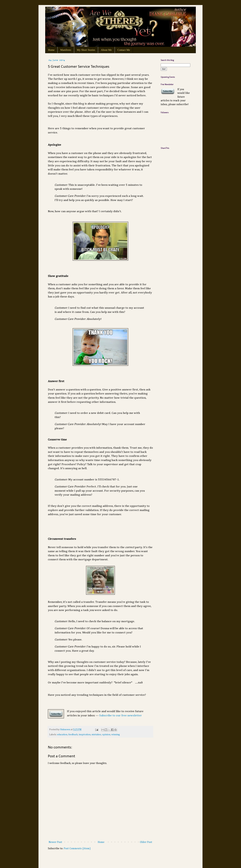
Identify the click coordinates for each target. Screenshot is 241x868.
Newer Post (55, 842)
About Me (106, 50)
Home (51, 50)
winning (116, 735)
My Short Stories (86, 50)
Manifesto (66, 50)
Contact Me (124, 50)
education (62, 735)
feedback (73, 735)
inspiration (85, 735)
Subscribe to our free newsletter (120, 716)
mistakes (96, 735)
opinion (106, 735)
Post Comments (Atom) (77, 849)
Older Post (146, 842)
